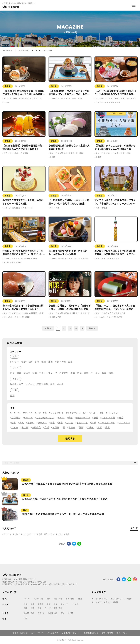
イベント (109, 153)
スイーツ (53, 98)
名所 (81, 98)
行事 (30, 208)
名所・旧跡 (39, 599)
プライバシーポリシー (71, 633)
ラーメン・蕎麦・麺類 (54, 608)
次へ (92, 328)
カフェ (40, 98)
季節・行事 (70, 599)
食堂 (40, 608)
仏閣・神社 (58, 599)
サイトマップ (122, 633)
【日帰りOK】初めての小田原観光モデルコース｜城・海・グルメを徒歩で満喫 (62, 514)
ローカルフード (102, 102)
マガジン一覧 (24, 50)
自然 (48, 599)
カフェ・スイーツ (61, 604)
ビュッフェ (50, 534)
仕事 (4, 619)
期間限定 (17, 208)
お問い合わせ (107, 633)
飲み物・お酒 (29, 613)
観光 (25, 510)
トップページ (7, 50)
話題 (48, 604)
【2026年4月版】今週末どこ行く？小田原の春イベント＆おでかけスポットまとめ (64, 499)
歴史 (80, 599)
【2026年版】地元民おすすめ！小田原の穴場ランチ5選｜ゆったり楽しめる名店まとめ (66, 484)
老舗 (25, 608)
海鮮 (112, 102)
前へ (48, 328)
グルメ (6, 604)
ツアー (6, 102)
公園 (42, 313)
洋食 (118, 102)
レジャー (27, 599)
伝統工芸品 (53, 613)
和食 (16, 98)
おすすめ (75, 604)
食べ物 (70, 613)
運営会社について (91, 633)
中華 (33, 608)
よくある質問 (53, 633)
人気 (10, 98)
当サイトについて (20, 633)
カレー (17, 534)
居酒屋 (40, 604)
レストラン (30, 98)
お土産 (8, 86)
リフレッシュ (101, 98)
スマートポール (37, 633)
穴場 (22, 98)
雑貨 (75, 98)
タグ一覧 (134, 528)
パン (51, 208)
